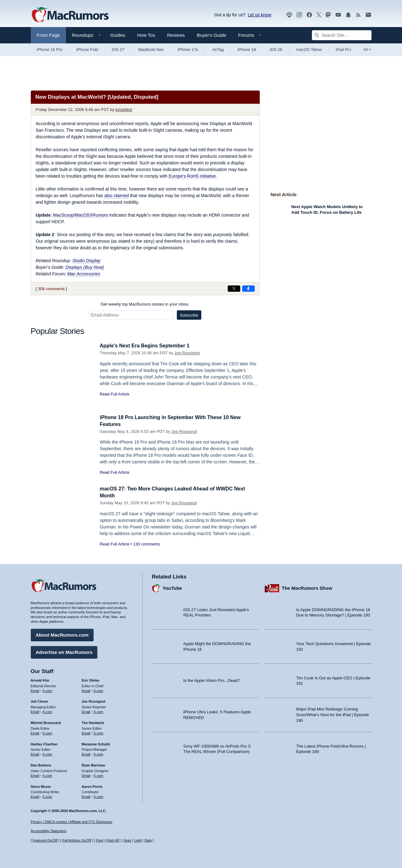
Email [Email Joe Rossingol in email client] (86, 711)
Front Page (48, 35)
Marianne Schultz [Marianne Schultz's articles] (96, 743)
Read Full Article (115, 394)
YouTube (172, 587)
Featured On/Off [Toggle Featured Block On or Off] (45, 841)
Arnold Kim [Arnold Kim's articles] (40, 679)
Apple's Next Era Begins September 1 (147, 346)
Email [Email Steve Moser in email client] (35, 796)
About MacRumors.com (62, 634)
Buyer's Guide (212, 35)
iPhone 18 (247, 50)
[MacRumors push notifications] (348, 15)
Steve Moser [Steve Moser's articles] (41, 786)
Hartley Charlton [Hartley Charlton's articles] (44, 743)
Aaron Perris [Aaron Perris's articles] (92, 786)
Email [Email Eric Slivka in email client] (86, 690)
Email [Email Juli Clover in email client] (35, 711)
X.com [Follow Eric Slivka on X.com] (98, 690)
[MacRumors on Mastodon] (328, 15)
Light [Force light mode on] (138, 841)
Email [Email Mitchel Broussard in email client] (35, 732)
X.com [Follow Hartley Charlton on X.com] (47, 753)
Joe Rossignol (187, 353)
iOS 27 (118, 50)
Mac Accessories (84, 274)
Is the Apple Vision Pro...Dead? (212, 680)
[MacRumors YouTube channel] (338, 15)
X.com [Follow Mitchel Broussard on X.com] (47, 732)
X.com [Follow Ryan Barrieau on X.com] (98, 775)
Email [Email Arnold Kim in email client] (35, 690)
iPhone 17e (188, 50)
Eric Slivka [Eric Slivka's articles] (90, 679)
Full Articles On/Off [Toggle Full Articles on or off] (77, 841)
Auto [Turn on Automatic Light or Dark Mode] (128, 841)
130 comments (147, 544)
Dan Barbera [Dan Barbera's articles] (41, 764)
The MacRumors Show (307, 587)
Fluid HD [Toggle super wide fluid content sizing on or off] (113, 841)
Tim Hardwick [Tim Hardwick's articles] (93, 722)
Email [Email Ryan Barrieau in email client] (86, 775)
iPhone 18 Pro (50, 50)
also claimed (117, 196)
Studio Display (86, 261)
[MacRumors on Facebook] (309, 15)
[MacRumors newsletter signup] (368, 15)
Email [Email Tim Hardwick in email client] (86, 732)
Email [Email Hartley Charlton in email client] (35, 753)
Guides (118, 35)
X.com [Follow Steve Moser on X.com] (47, 796)
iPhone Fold (87, 50)
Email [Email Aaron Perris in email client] (86, 796)
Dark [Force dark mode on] (148, 841)
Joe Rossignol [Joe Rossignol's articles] (93, 701)
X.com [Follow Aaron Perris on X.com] (98, 796)
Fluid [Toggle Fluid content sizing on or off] (100, 841)
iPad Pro (344, 50)
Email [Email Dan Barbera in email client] (35, 775)
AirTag (218, 50)
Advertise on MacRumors (64, 651)
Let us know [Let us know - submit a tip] (260, 15)
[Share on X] (234, 289)
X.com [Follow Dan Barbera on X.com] (47, 775)
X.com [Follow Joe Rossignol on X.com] (98, 711)
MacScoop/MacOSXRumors (81, 215)
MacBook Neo (151, 50)
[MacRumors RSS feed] (358, 15)
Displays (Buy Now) (85, 267)
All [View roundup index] (367, 50)
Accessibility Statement (49, 831)
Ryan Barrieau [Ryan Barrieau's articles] (93, 764)
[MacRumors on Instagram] (299, 15)
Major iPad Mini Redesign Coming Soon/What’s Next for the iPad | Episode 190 (333, 714)
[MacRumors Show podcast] (289, 15)
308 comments (51, 289)
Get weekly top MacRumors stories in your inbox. (145, 304)
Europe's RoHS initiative (192, 176)
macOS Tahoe (309, 50)
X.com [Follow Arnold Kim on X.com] (47, 690)
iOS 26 (276, 50)
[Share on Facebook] (248, 289)
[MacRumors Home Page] (70, 15)
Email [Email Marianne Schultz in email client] (86, 753)
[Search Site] (342, 35)
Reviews (176, 35)
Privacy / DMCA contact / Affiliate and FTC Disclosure (72, 822)
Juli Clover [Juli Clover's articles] (40, 701)
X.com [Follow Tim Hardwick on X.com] (98, 732)
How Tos (146, 35)
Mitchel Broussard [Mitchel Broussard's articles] (46, 722)
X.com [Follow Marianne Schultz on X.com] (98, 753)
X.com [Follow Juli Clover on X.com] (47, 711)
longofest (124, 110)
